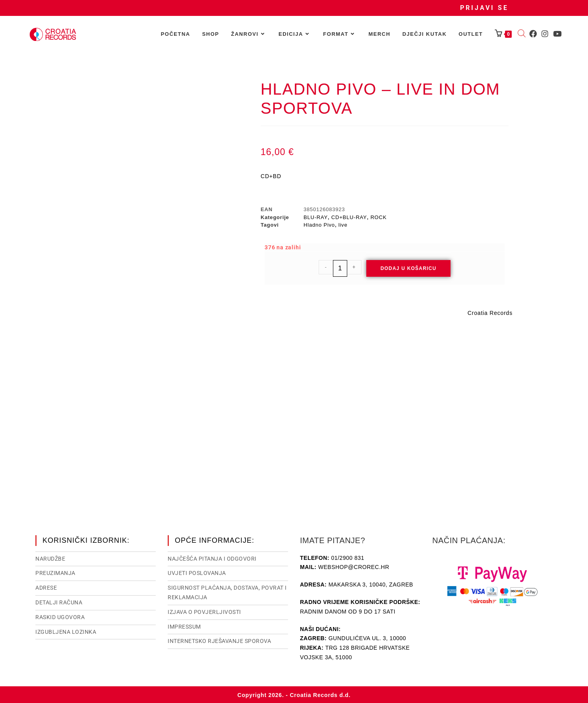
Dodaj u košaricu (409, 268)
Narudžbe (50, 558)
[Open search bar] (522, 34)
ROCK (378, 217)
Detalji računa (59, 602)
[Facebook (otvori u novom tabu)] (533, 34)
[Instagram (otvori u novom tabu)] (545, 34)
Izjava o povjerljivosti (204, 611)
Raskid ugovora (60, 616)
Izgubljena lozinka (66, 631)
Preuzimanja (55, 572)
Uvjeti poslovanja (197, 572)
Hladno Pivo (319, 225)
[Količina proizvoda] (340, 268)
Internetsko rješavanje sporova (219, 640)
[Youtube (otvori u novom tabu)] (557, 34)
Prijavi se (484, 8)
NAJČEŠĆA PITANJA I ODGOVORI (212, 558)
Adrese (46, 587)
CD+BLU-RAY (349, 217)
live (343, 225)
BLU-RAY (316, 217)
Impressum (184, 626)
